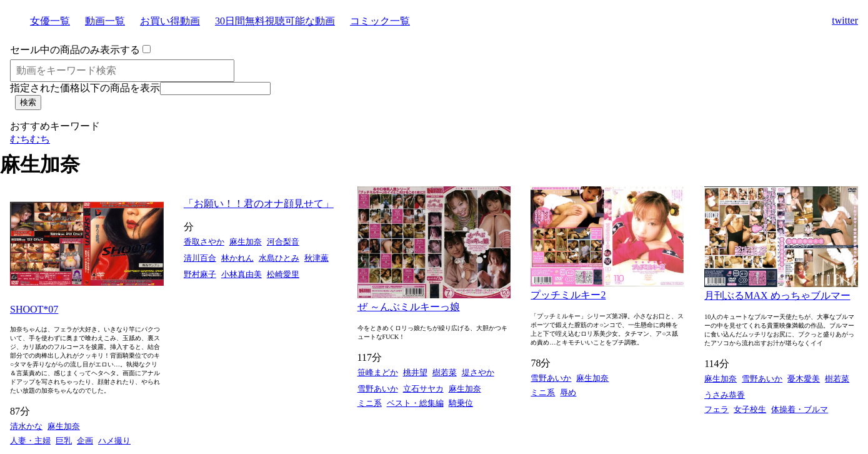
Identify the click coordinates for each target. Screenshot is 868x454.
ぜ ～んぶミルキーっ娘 (409, 307)
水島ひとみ (279, 258)
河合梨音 (283, 242)
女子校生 (750, 409)
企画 (85, 441)
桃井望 (415, 372)
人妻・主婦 (30, 441)
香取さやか (204, 242)
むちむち (30, 139)
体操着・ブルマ (800, 409)
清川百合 (200, 258)
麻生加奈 (64, 426)
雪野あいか (378, 389)
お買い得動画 (170, 21)
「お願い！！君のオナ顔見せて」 (259, 204)
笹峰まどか (378, 372)
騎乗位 (461, 403)
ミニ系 (370, 403)
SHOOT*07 (34, 309)
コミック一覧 (380, 21)
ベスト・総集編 (415, 403)
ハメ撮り (114, 441)
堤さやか (478, 372)
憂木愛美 (804, 379)
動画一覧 (105, 21)
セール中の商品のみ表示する (75, 50)
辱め (568, 392)
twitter (845, 20)
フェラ (716, 409)
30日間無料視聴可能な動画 (275, 21)
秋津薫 (317, 258)
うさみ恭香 (725, 395)
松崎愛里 (283, 274)
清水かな (26, 426)
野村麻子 (200, 274)
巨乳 (64, 441)
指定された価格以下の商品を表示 (85, 88)
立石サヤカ (423, 389)
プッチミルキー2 (568, 295)
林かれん (237, 258)
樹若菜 (445, 372)
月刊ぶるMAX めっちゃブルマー (777, 295)
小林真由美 (242, 274)
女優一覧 (50, 21)
